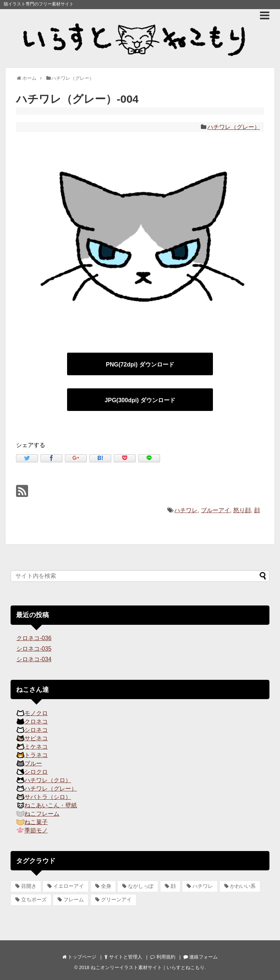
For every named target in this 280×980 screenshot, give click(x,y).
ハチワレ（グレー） (234, 127)
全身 (106, 886)
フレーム (74, 899)
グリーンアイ (116, 899)
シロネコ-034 (34, 659)
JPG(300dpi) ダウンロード (140, 400)
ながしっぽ (141, 886)
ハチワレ (186, 510)
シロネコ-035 (34, 649)
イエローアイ (69, 886)
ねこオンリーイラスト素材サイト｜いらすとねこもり (148, 967)
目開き (29, 886)
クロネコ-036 (34, 638)
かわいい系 (243, 886)
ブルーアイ (215, 510)
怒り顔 (242, 510)
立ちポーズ (34, 899)
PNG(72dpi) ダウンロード (140, 364)
